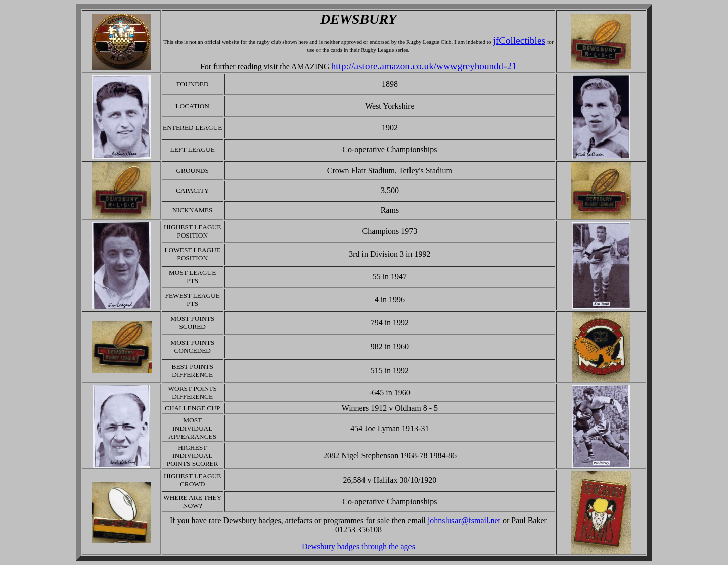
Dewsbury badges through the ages (358, 547)
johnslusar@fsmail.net (464, 520)
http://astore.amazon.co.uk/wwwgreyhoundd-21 (424, 66)
